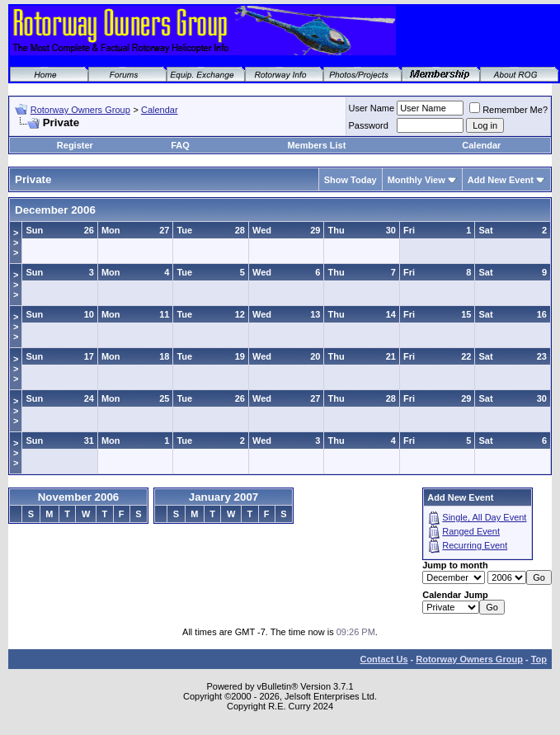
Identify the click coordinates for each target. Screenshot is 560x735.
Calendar (160, 110)
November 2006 (79, 497)
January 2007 (224, 497)
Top (539, 659)
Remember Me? (508, 110)
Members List (316, 145)
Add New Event (501, 180)
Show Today (351, 180)
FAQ (180, 145)
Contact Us (384, 659)
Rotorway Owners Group (80, 110)
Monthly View (416, 180)
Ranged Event (471, 531)
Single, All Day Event (484, 517)
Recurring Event (475, 545)
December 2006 (55, 210)
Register (75, 145)
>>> (16, 243)
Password (369, 125)
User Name (372, 108)
